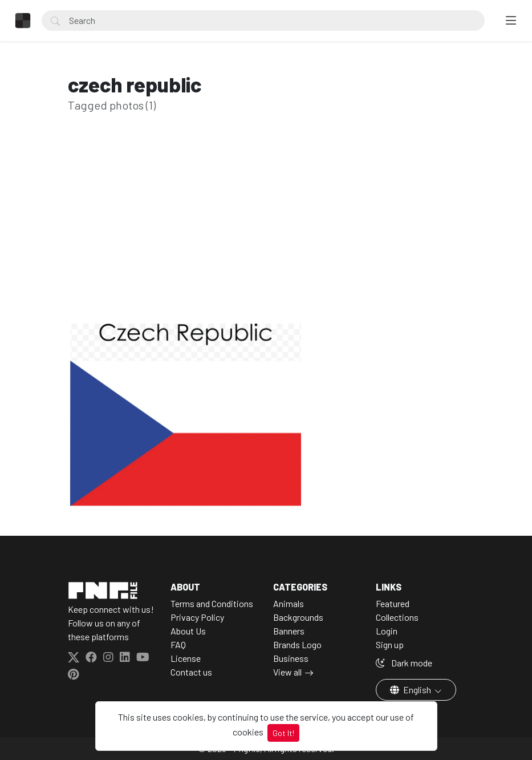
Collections (397, 617)
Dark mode (404, 663)
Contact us (191, 672)
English (411, 690)
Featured (393, 603)
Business (291, 658)
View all (287, 672)
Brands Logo (297, 644)
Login (387, 631)
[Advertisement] (266, 236)
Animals (289, 603)
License (186, 658)
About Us (188, 631)
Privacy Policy (197, 617)
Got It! (283, 733)
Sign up (390, 644)
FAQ (178, 644)
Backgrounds (298, 617)
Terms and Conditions (212, 603)
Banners (289, 631)
